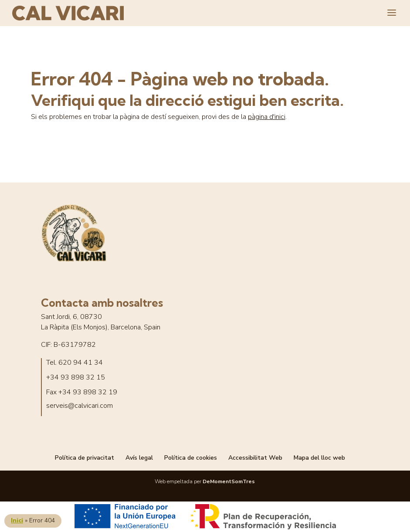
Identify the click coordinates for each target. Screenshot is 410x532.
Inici (17, 520)
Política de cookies (191, 458)
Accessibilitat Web (255, 458)
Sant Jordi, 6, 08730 (71, 317)
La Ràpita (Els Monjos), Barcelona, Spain (101, 327)
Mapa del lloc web (319, 458)
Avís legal (139, 458)
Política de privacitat (85, 458)
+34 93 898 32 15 (76, 378)
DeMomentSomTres (229, 481)
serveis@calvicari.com (80, 406)
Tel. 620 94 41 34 (75, 363)
